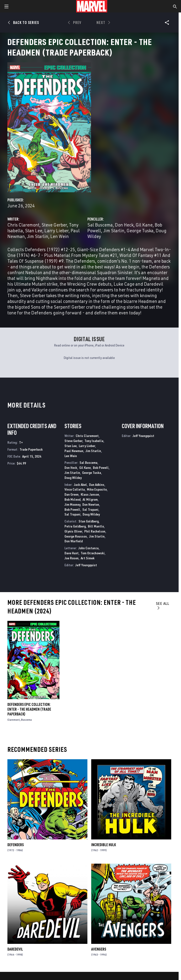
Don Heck (124, 225)
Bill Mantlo (96, 526)
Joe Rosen (72, 558)
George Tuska (140, 230)
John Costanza (88, 548)
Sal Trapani (90, 509)
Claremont (14, 720)
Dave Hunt (72, 553)
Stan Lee (34, 230)
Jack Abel (80, 484)
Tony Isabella (94, 441)
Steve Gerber (54, 225)
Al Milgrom (90, 499)
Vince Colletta (75, 489)
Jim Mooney (72, 504)
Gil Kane (144, 225)
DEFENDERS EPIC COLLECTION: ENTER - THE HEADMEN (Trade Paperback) (29, 709)
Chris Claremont (23, 225)
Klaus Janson (90, 494)
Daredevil (15, 949)
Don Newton (91, 504)
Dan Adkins (97, 484)
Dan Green (72, 494)
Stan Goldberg (89, 521)
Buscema (26, 720)
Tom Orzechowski (93, 553)
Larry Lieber (56, 230)
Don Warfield (74, 541)
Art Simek (88, 558)
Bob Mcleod (72, 499)
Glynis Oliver (73, 531)
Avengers (99, 949)
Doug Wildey (73, 478)
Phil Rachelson (95, 531)
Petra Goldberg (75, 526)
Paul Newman (74, 451)
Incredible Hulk (104, 845)
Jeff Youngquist (86, 565)
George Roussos (76, 536)
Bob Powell (101, 467)
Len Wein (60, 236)
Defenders (16, 845)
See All (163, 605)
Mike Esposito (97, 489)
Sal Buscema (100, 225)
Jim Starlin (38, 236)
